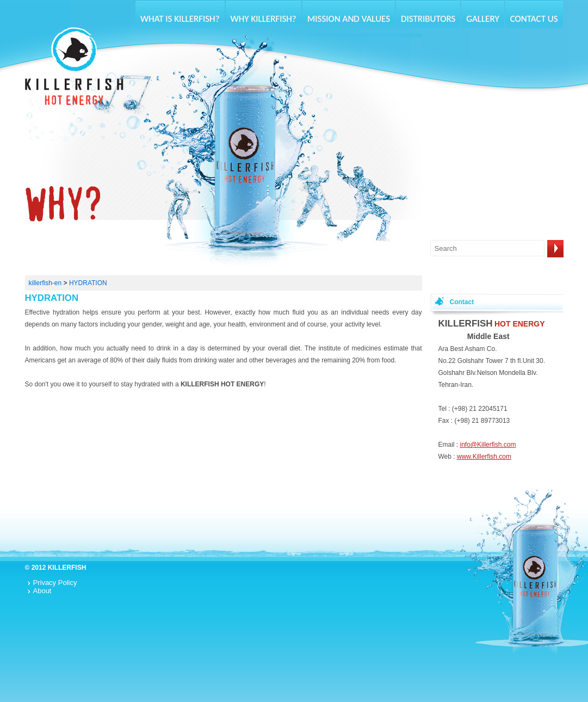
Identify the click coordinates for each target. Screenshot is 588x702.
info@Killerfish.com (488, 445)
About (42, 591)
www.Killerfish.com (484, 457)
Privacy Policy (55, 583)
